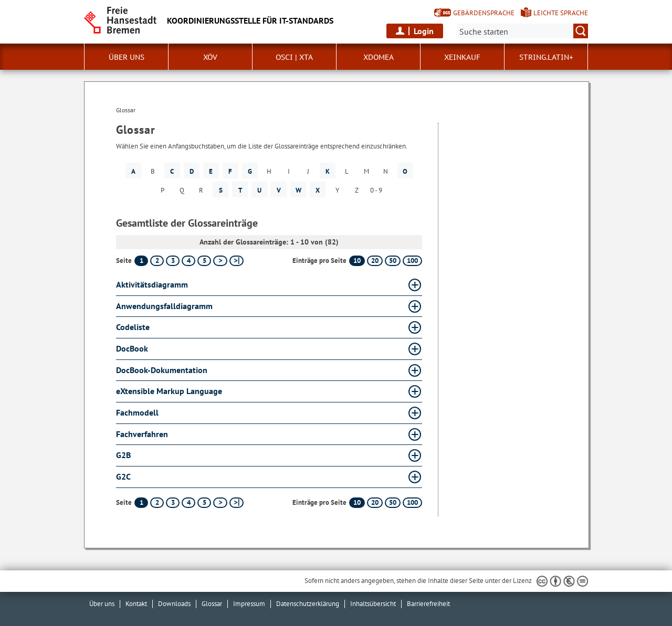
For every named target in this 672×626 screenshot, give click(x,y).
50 (393, 261)
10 (357, 261)
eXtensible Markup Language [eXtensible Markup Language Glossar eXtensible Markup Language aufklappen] (169, 391)
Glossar (212, 604)
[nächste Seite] (220, 261)
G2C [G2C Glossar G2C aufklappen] (123, 476)
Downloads (174, 604)
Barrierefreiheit (428, 604)
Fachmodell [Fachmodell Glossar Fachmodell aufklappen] (137, 412)
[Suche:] (522, 31)
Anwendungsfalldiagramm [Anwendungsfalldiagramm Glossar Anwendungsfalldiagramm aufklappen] (164, 306)
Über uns (102, 604)
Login (424, 31)
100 (412, 261)
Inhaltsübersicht (373, 604)
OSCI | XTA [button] (294, 57)
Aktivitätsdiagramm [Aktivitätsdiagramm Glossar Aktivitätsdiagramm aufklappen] (152, 284)
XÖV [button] (210, 57)
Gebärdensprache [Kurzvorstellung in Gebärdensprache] (484, 13)
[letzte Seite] (237, 261)
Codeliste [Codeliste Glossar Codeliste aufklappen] (133, 327)
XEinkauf (462, 57)
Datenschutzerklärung (308, 604)
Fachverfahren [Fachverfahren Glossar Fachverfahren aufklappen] (142, 434)
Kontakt (136, 604)
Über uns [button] (127, 57)
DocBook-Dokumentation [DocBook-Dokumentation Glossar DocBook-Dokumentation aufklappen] (162, 370)
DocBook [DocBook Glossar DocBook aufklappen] (132, 348)
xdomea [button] (379, 57)
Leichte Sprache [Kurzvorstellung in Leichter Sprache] (561, 13)
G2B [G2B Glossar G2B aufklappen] (123, 455)
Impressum (249, 604)
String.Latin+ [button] (546, 57)
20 (375, 261)
